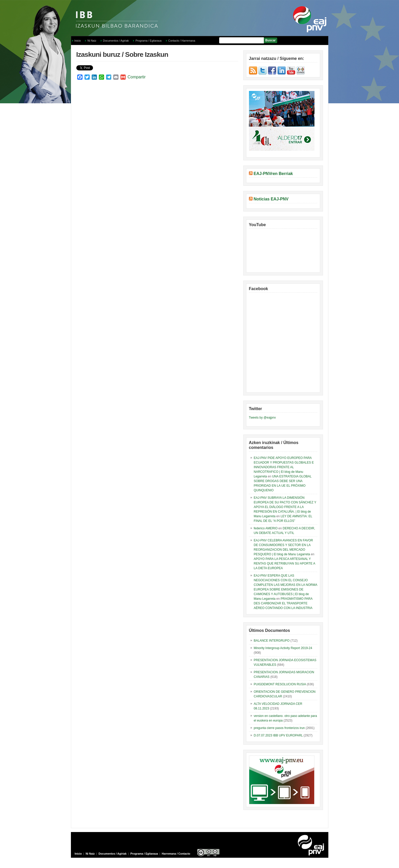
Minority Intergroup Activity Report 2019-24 (283, 648)
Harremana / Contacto (176, 854)
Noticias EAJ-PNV (271, 199)
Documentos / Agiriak (116, 41)
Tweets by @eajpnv (262, 418)
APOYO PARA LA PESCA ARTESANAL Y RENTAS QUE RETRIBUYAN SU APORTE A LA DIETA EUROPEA (285, 564)
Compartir (137, 77)
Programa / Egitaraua (148, 41)
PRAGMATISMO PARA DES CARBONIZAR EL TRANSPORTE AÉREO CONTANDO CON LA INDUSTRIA (283, 603)
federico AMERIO (266, 528)
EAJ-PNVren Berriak (273, 174)
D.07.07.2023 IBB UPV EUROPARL (278, 735)
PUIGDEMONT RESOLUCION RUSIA (280, 684)
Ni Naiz (92, 41)
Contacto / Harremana (182, 41)
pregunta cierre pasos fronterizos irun (279, 728)
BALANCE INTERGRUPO (272, 641)
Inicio (78, 41)
